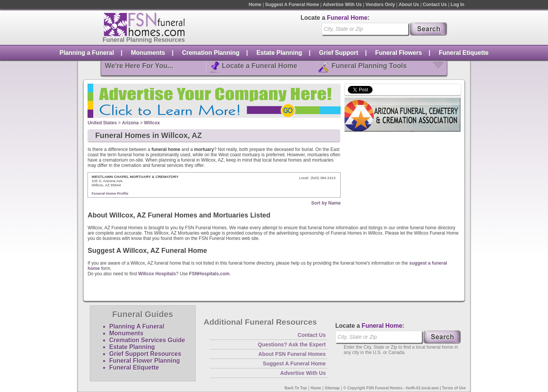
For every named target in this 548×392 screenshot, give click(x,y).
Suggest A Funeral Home (292, 5)
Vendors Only (380, 5)
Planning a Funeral (87, 53)
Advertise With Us (342, 5)
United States (102, 123)
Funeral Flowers (399, 53)
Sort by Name (326, 203)
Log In (457, 5)
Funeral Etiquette (464, 53)
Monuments (148, 53)
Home (255, 5)
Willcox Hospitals (157, 274)
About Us (409, 5)
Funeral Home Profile (110, 193)
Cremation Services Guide (147, 340)
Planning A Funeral (137, 326)
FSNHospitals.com (209, 274)
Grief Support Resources (145, 354)
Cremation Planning (211, 53)
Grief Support (339, 53)
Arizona (131, 123)
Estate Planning (279, 53)
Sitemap (332, 388)
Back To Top (296, 388)
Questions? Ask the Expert (292, 344)
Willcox (152, 123)
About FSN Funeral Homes (292, 354)
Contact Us (435, 5)
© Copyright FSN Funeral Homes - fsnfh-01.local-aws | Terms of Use (405, 388)
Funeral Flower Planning (145, 361)
